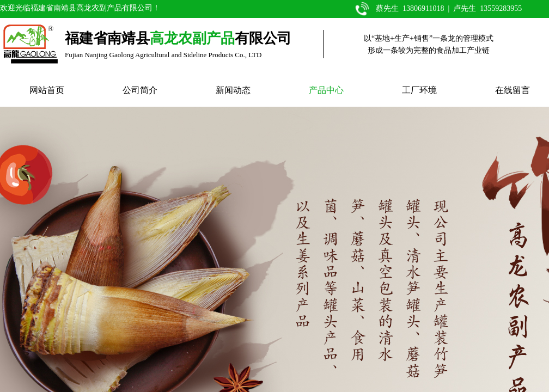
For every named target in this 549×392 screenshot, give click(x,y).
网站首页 (47, 90)
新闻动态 (233, 90)
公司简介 (140, 90)
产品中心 (326, 90)
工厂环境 (419, 90)
